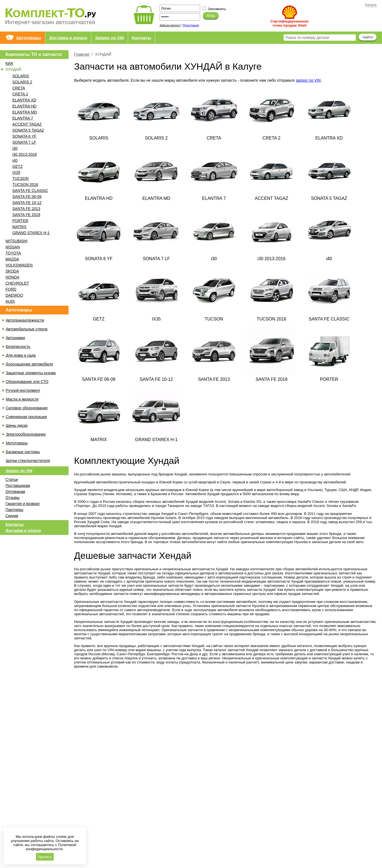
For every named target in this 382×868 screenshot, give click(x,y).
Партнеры (14, 510)
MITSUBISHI (16, 241)
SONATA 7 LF (24, 142)
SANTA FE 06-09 (27, 197)
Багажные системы (23, 452)
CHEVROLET (17, 283)
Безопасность (18, 347)
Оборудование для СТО (27, 382)
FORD (11, 289)
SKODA (12, 271)
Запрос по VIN (110, 38)
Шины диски (17, 426)
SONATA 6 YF (24, 136)
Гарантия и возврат (23, 504)
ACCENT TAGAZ (27, 124)
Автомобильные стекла (27, 329)
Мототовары (17, 443)
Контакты (142, 38)
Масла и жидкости (22, 399)
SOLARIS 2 (22, 82)
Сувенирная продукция (26, 417)
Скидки (12, 516)
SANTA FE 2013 (26, 209)
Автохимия (15, 338)
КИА (9, 63)
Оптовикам (15, 492)
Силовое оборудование (27, 408)
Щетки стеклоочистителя (28, 461)
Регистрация (191, 25)
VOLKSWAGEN (19, 265)
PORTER (20, 221)
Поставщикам (18, 486)
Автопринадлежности (25, 320)
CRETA (19, 88)
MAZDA (12, 259)
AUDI (10, 301)
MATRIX (19, 227)
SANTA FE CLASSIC (30, 191)
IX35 (16, 172)
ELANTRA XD (24, 100)
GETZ (17, 166)
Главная (82, 54)
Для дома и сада (21, 355)
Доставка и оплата (68, 38)
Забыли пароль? (170, 25)
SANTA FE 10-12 (27, 203)
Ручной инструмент (23, 390)
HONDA (12, 277)
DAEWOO (14, 295)
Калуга (371, 5)
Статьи (12, 480)
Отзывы (12, 498)
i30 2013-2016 (25, 154)
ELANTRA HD (24, 106)
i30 (15, 148)
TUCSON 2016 (25, 185)
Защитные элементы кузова (31, 373)
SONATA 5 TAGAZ (28, 130)
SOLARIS (21, 76)
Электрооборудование (26, 434)
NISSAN (13, 247)
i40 (15, 160)
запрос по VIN (308, 80)
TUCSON (20, 178)
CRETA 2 (20, 94)
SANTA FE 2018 (26, 215)
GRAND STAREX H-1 (31, 233)
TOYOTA (13, 253)
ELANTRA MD (25, 112)
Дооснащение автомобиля (29, 364)
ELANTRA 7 (23, 118)
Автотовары (29, 38)
